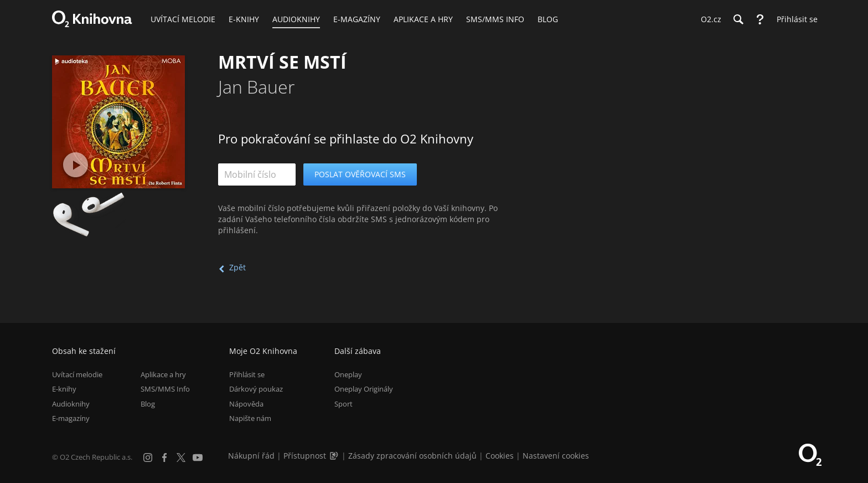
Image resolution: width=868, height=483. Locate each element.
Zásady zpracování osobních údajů (412, 456)
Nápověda (246, 404)
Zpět (237, 267)
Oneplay (348, 374)
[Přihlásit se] (794, 19)
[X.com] (181, 458)
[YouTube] (198, 458)
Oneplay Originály (364, 389)
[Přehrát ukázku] (76, 165)
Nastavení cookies (556, 456)
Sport (343, 404)
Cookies (500, 456)
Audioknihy (71, 404)
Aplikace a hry (163, 374)
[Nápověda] (760, 19)
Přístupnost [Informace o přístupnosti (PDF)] (305, 456)
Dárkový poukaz (256, 389)
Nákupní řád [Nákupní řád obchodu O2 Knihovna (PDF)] (251, 456)
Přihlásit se (247, 374)
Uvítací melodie (77, 374)
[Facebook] (164, 458)
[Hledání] (738, 19)
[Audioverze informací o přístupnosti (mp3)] (335, 456)
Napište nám (250, 418)
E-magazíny (71, 418)
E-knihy (64, 389)
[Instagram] (148, 458)
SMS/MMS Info (165, 389)
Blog (148, 404)
